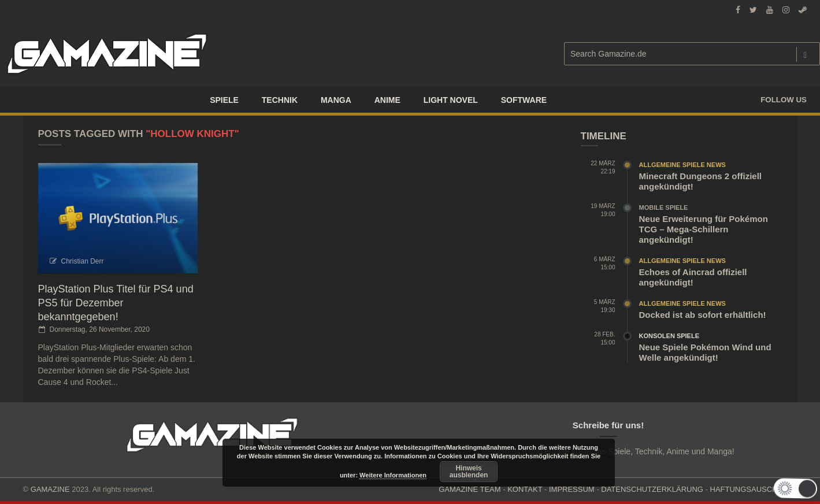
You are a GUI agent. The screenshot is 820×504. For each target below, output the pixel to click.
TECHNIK (280, 100)
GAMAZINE (50, 489)
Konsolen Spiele (669, 336)
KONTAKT (525, 489)
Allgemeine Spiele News (682, 165)
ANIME (387, 100)
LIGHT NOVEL (451, 100)
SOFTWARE (524, 100)
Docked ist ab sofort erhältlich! (703, 315)
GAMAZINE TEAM (470, 489)
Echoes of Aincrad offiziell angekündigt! (693, 277)
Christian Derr (83, 261)
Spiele (224, 100)
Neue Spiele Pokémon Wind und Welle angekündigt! (705, 352)
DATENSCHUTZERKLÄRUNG (652, 489)
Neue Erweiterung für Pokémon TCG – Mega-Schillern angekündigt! (704, 229)
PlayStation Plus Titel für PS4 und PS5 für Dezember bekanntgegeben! (116, 303)
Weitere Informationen (393, 475)
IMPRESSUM (572, 489)
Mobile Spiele (664, 207)
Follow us (784, 100)
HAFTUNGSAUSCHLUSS (754, 489)
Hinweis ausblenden (469, 472)
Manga (336, 100)
